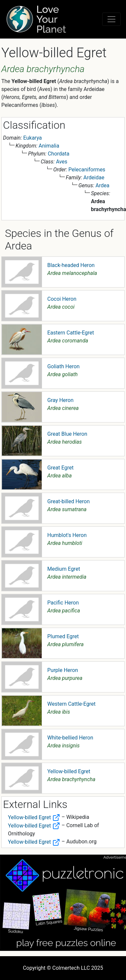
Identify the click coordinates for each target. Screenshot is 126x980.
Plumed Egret (63, 636)
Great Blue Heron (67, 434)
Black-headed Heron (71, 265)
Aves (62, 162)
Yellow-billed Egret (69, 771)
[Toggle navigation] (111, 19)
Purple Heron (63, 670)
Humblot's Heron (67, 535)
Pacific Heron (63, 603)
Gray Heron (60, 400)
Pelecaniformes (87, 170)
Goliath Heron (63, 366)
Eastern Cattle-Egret (71, 333)
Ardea (103, 185)
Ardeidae (94, 178)
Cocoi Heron (62, 299)
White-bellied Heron (70, 738)
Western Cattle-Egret (71, 704)
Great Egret (60, 468)
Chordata (58, 154)
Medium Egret (64, 569)
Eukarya (32, 138)
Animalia (49, 146)
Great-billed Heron (68, 501)
